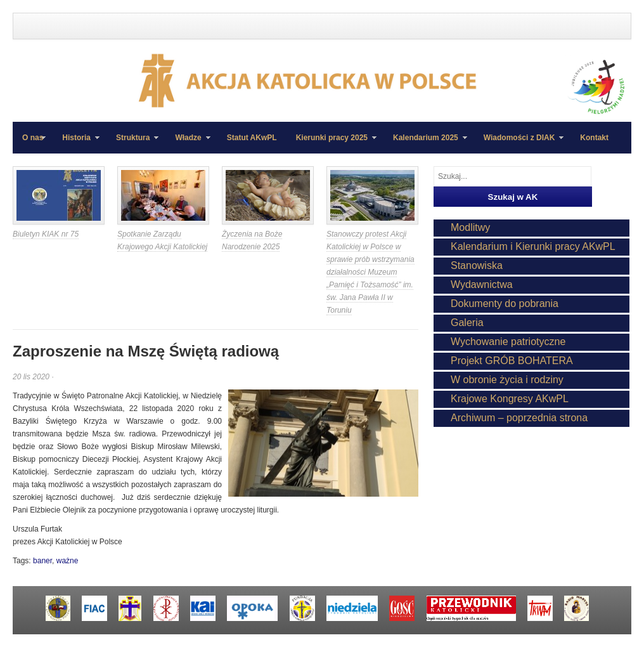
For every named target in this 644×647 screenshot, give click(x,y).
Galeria (467, 323)
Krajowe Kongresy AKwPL (510, 399)
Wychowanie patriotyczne (508, 342)
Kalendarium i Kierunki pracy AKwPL (533, 246)
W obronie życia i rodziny (507, 380)
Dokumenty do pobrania (505, 304)
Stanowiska (477, 265)
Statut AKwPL (252, 138)
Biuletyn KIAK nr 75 (46, 234)
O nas (33, 138)
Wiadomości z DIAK (519, 143)
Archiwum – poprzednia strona (519, 418)
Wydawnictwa (482, 284)
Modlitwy (470, 227)
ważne (68, 561)
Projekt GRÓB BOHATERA (512, 361)
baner (42, 561)
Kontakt (594, 138)
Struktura (132, 143)
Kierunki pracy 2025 (332, 143)
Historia (76, 143)
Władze (188, 143)
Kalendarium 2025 (425, 143)
